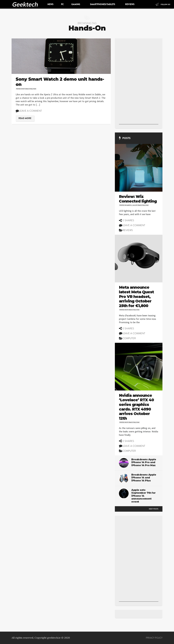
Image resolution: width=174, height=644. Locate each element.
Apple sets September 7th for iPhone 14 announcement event (143, 496)
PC (62, 4)
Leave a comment (30, 111)
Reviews (130, 4)
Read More (25, 118)
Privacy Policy (154, 638)
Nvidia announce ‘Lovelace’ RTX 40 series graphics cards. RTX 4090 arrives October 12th (136, 407)
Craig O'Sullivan (31, 89)
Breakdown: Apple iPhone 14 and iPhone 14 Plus (144, 478)
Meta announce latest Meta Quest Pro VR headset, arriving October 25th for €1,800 (136, 296)
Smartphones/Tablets (103, 4)
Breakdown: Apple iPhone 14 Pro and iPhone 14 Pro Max (144, 462)
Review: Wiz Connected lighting (138, 199)
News (50, 4)
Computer (129, 338)
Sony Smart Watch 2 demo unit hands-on (60, 82)
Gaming (76, 4)
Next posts (154, 509)
